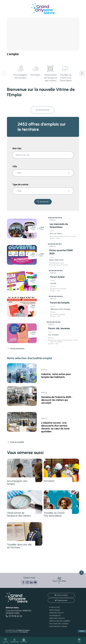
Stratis (82, 631)
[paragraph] (29, 582)
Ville (15, 167)
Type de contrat (20, 185)
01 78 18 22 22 (15, 616)
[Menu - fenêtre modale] (79, 640)
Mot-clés (17, 149)
